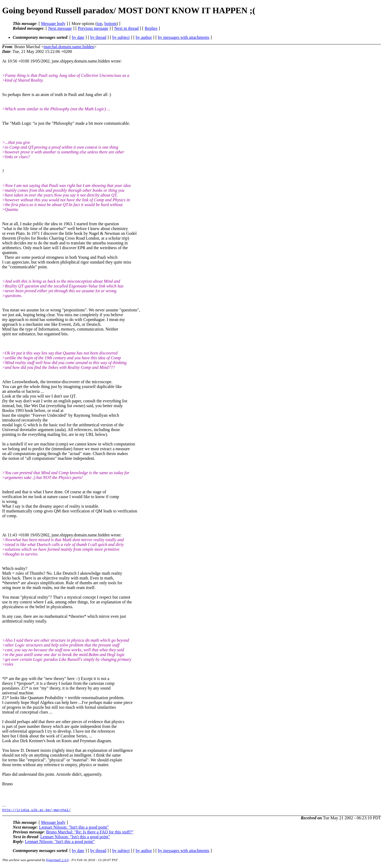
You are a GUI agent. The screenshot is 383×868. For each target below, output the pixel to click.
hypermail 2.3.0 (57, 861)
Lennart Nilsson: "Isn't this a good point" (74, 829)
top (99, 24)
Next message (60, 28)
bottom (110, 24)
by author (144, 37)
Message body (53, 24)
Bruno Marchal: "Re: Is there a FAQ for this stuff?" (90, 834)
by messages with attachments (184, 37)
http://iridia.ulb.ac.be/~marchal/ (36, 811)
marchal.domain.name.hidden (69, 47)
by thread (98, 37)
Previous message (93, 28)
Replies (151, 28)
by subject (121, 37)
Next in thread (127, 28)
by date (78, 37)
